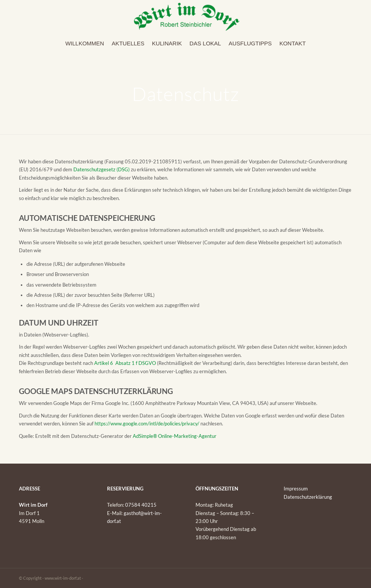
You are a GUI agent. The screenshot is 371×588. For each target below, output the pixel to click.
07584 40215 (141, 505)
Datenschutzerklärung (308, 497)
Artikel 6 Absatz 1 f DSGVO (125, 363)
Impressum (296, 489)
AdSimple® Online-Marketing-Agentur (175, 436)
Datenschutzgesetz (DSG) (102, 169)
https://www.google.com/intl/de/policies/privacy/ (147, 424)
